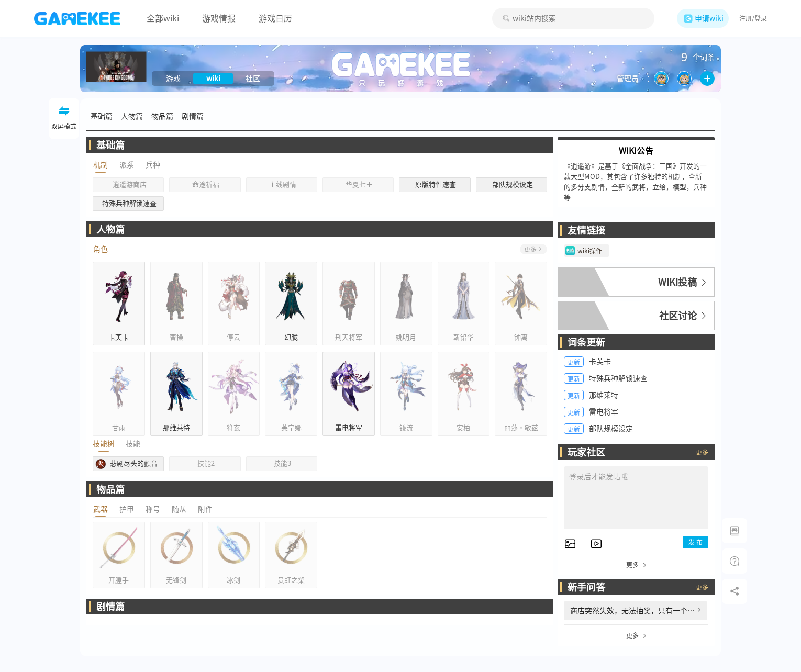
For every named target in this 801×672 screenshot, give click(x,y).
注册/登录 (753, 18)
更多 (702, 452)
